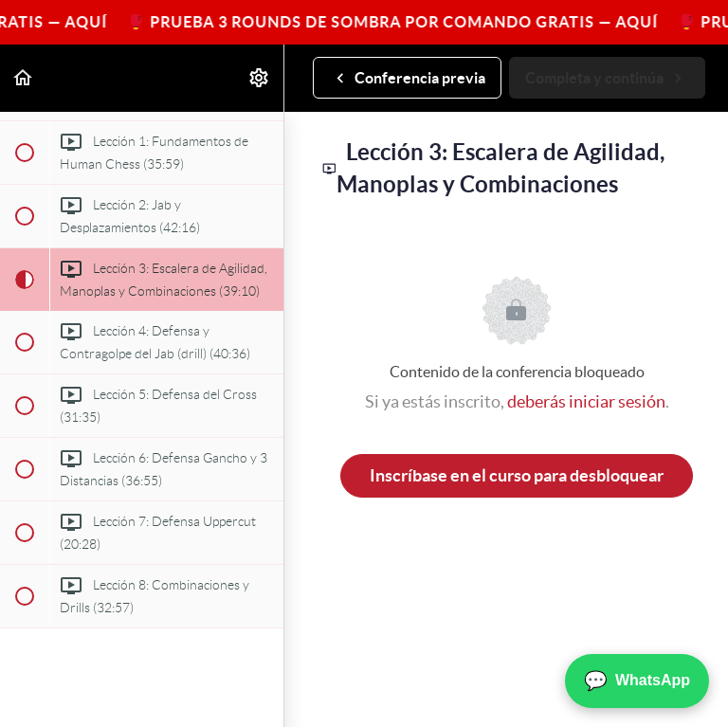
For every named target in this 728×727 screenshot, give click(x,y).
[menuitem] (260, 78)
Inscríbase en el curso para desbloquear (517, 475)
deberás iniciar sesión (586, 401)
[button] (24, 78)
